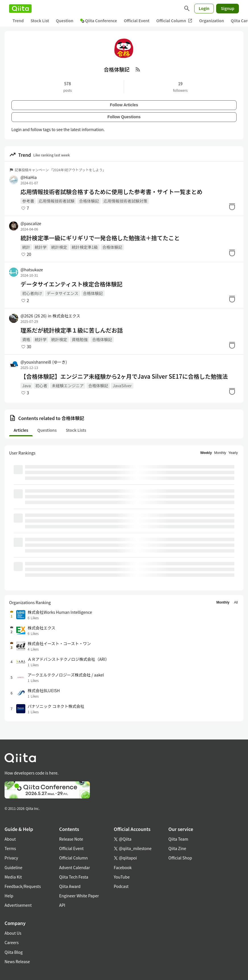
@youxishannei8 (44, 362)
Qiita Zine (177, 848)
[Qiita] (20, 9)
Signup (228, 8)
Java (26, 386)
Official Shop (180, 858)
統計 (26, 247)
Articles (21, 430)
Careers (12, 942)
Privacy (11, 858)
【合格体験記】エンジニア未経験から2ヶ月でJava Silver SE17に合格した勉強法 (124, 376)
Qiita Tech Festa (74, 877)
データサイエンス (63, 293)
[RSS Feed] (138, 69)
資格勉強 (80, 339)
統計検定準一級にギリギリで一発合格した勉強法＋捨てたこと (100, 238)
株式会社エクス (66, 316)
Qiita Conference (99, 21)
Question (65, 21)
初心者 (41, 386)
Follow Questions (124, 117)
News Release (17, 961)
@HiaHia (29, 177)
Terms (10, 848)
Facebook (123, 867)
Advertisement (18, 905)
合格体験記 (89, 201)
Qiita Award (70, 886)
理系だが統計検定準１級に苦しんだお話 (72, 330)
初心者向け (32, 293)
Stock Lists (76, 430)
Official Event (137, 21)
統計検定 (59, 247)
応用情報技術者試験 (57, 201)
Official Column (174, 21)
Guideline (14, 867)
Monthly (220, 453)
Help (9, 896)
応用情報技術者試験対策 (125, 201)
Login (204, 8)
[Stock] (232, 207)
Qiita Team (178, 839)
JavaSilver (122, 386)
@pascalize (31, 223)
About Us (13, 933)
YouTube (122, 877)
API (62, 905)
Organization (211, 21)
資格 (26, 339)
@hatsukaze (32, 270)
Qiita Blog (14, 952)
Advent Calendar (75, 867)
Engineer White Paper (79, 896)
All (236, 602)
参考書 (28, 201)
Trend (18, 21)
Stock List (40, 21)
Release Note (71, 839)
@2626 (34, 316)
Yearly (233, 453)
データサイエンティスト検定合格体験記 (72, 284)
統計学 (41, 247)
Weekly (206, 453)
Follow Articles (124, 105)
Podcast (121, 886)
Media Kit (13, 877)
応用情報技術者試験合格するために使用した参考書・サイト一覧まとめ (111, 192)
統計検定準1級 (85, 247)
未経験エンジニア (68, 386)
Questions (47, 430)
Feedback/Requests (23, 886)
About (10, 839)
